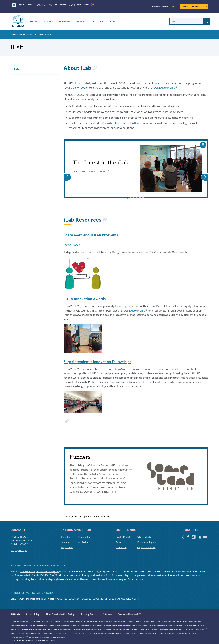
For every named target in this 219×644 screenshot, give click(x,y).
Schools (48, 21)
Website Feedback (130, 614)
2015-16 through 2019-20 (124, 599)
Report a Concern (146, 547)
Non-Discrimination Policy (60, 614)
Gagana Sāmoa (83, 5)
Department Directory (32, 34)
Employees (67, 547)
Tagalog (63, 5)
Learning (64, 21)
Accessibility (33, 614)
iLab (16, 69)
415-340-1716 (47, 575)
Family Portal (123, 537)
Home (14, 34)
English (21, 5)
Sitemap (108, 614)
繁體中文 (41, 5)
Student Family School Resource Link (39, 571)
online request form (156, 575)
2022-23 (88, 599)
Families (66, 537)
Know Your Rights (146, 542)
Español (30, 5)
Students (66, 542)
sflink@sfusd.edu (23, 575)
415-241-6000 (19, 544)
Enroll (119, 542)
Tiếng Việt (52, 5)
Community (84, 537)
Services (81, 21)
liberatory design (125, 123)
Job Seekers (84, 542)
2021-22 (100, 599)
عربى (71, 5)
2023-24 (76, 599)
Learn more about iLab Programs (91, 235)
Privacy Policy (89, 614)
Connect (115, 21)
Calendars (98, 21)
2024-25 (64, 599)
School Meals (144, 537)
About (33, 21)
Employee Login (195, 6)
